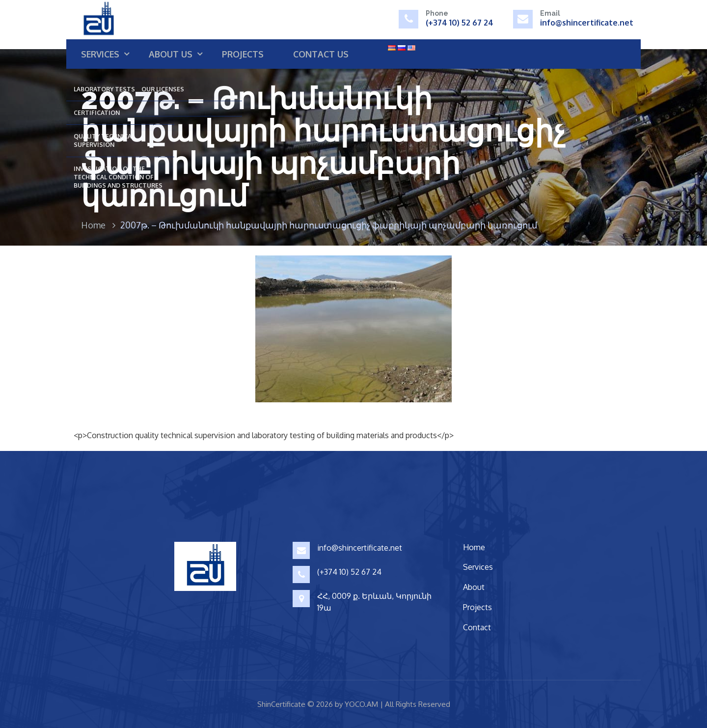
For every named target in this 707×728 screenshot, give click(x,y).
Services (100, 54)
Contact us (321, 54)
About (474, 587)
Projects (243, 54)
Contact (477, 627)
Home (93, 225)
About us (171, 54)
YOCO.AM (361, 704)
